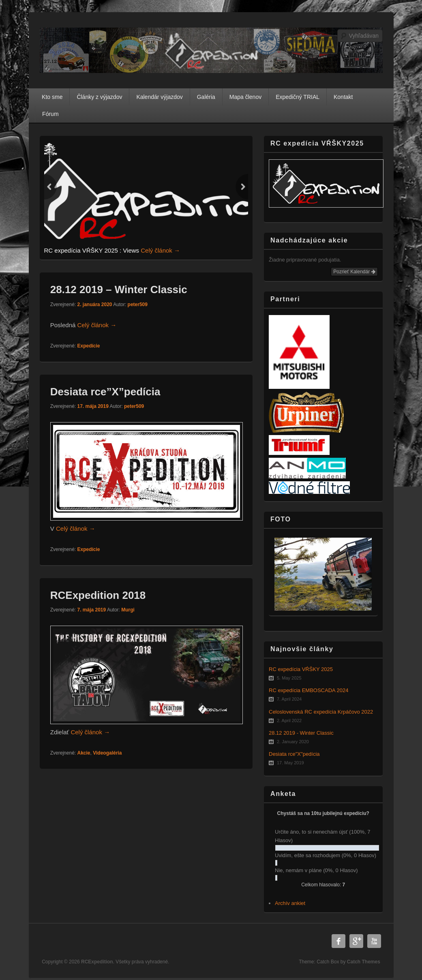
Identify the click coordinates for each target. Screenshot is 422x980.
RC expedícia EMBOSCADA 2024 (309, 690)
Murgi (128, 610)
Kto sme (52, 97)
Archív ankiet (290, 903)
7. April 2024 (289, 699)
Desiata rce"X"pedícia (294, 754)
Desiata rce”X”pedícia (105, 392)
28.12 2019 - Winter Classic (301, 733)
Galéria (206, 97)
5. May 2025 (289, 678)
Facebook (338, 941)
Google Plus (356, 941)
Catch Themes (364, 962)
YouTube (374, 941)
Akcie (84, 753)
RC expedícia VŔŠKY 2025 (301, 669)
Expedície (88, 346)
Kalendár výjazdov (159, 97)
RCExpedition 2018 (98, 595)
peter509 (138, 305)
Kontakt (343, 97)
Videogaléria (107, 753)
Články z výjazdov (99, 97)
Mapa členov (245, 97)
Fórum (50, 114)
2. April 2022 (289, 721)
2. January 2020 (293, 742)
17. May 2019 (290, 763)
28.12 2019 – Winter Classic (119, 289)
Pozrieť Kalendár (354, 272)
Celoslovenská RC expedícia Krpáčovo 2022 (321, 712)
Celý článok (160, 250)
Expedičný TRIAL (298, 97)
